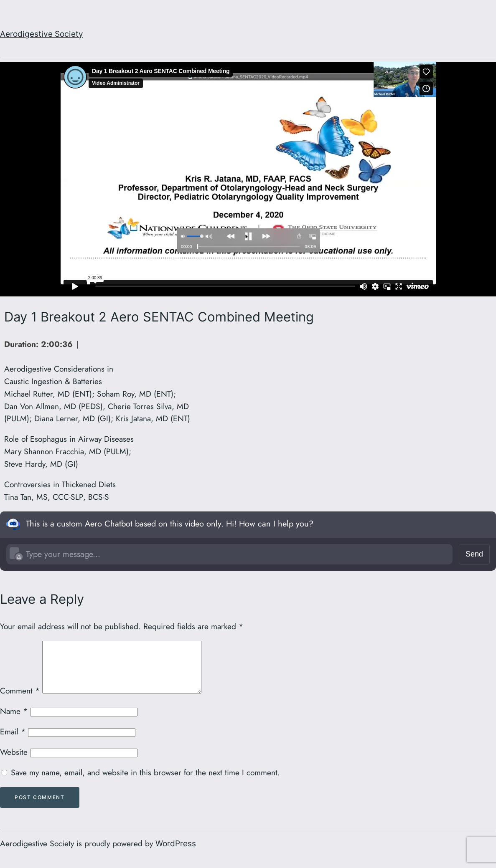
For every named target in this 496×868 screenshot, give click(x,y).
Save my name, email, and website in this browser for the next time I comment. (145, 782)
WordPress (176, 853)
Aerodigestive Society (42, 34)
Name (14, 721)
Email (13, 741)
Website (14, 762)
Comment (20, 701)
